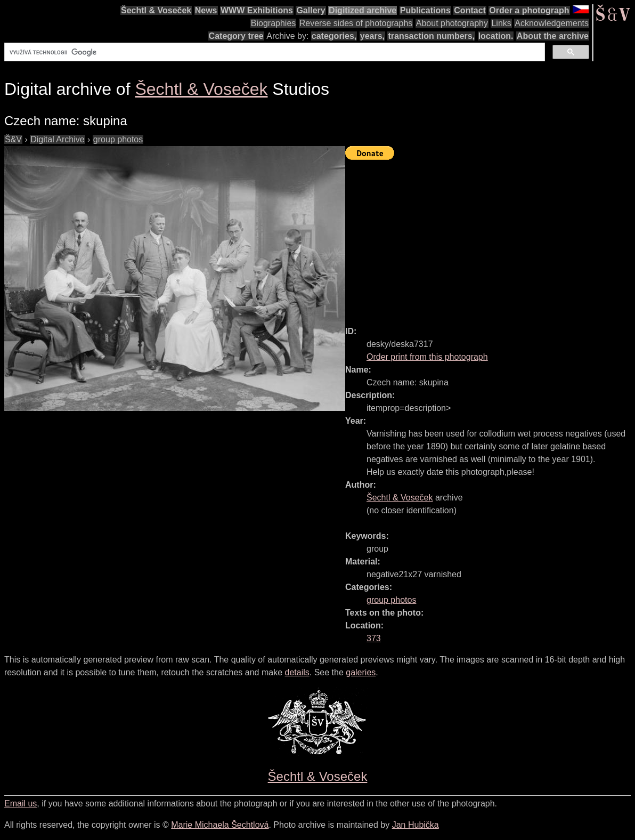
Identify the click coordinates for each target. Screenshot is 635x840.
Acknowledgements (552, 23)
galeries (361, 672)
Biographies (274, 23)
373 (374, 638)
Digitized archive (363, 10)
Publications (425, 10)
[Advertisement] (490, 238)
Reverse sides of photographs (356, 23)
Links (501, 23)
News (206, 10)
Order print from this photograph (427, 357)
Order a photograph (529, 10)
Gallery (311, 10)
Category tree (236, 36)
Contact (470, 10)
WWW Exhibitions (257, 10)
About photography (452, 23)
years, (372, 36)
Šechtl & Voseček (156, 10)
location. (496, 36)
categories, (334, 36)
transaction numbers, (431, 36)
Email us (21, 803)
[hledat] (274, 52)
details (297, 672)
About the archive (553, 36)
